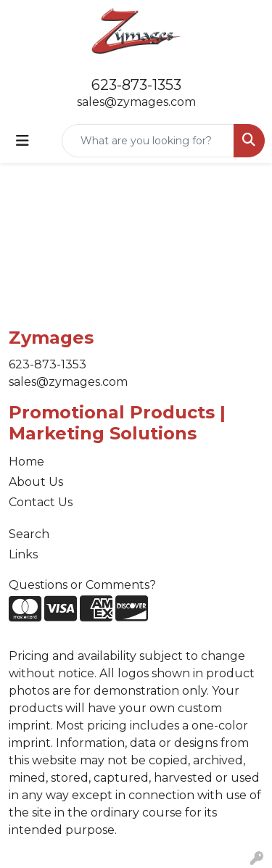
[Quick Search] (148, 141)
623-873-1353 (136, 85)
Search (29, 534)
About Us (36, 482)
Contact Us (41, 502)
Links (23, 554)
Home (26, 462)
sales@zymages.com (136, 102)
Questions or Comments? (82, 585)
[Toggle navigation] (22, 141)
